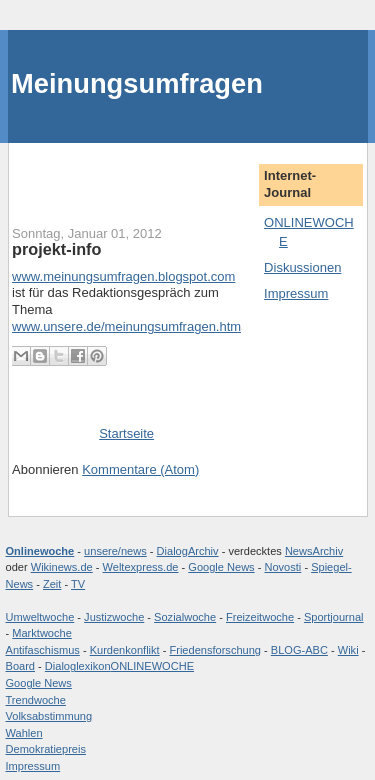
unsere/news (115, 551)
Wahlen (24, 733)
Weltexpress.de (141, 567)
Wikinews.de (62, 567)
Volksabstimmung (49, 716)
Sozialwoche (185, 617)
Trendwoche (36, 700)
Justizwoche (114, 617)
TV (78, 584)
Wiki (348, 650)
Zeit (52, 584)
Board (20, 666)
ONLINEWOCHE (152, 666)
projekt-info (56, 249)
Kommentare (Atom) (140, 469)
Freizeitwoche (260, 617)
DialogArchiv (188, 551)
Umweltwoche (40, 617)
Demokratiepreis (46, 749)
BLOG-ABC (299, 650)
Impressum (296, 293)
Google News (221, 567)
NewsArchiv (314, 551)
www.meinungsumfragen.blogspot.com (123, 276)
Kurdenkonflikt (125, 650)
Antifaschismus (43, 650)
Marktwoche (42, 633)
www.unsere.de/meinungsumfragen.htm (126, 326)
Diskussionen (302, 267)
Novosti (282, 567)
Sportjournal (334, 617)
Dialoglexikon (78, 666)
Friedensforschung (215, 650)
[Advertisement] (129, 173)
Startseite (126, 433)
